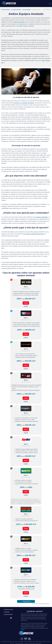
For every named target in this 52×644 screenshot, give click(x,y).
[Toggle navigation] (50, 3)
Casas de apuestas (6, 9)
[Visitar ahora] (26, 282)
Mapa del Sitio (9, 614)
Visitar (26, 303)
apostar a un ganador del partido (24, 103)
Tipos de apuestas (27, 9)
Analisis (26, 306)
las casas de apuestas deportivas (34, 234)
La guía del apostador (16, 9)
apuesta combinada (42, 217)
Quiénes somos (9, 610)
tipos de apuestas (19, 22)
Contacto (7, 612)
